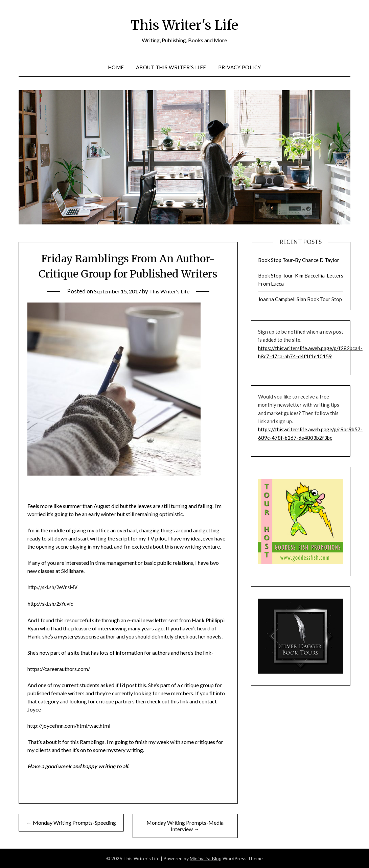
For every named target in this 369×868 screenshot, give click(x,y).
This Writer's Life (184, 24)
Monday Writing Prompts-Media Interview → (185, 826)
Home (116, 67)
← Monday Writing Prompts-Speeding (71, 823)
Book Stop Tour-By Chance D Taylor (299, 260)
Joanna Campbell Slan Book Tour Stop (300, 299)
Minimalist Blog (206, 858)
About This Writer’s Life (171, 67)
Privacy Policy (240, 67)
